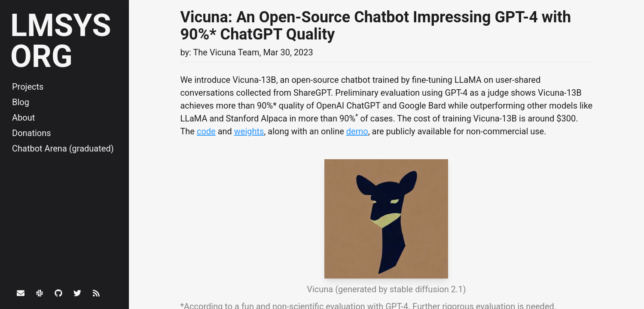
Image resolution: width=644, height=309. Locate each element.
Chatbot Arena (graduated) (63, 148)
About (23, 118)
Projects (28, 87)
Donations (32, 133)
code (206, 131)
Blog (21, 102)
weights (249, 131)
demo (357, 131)
